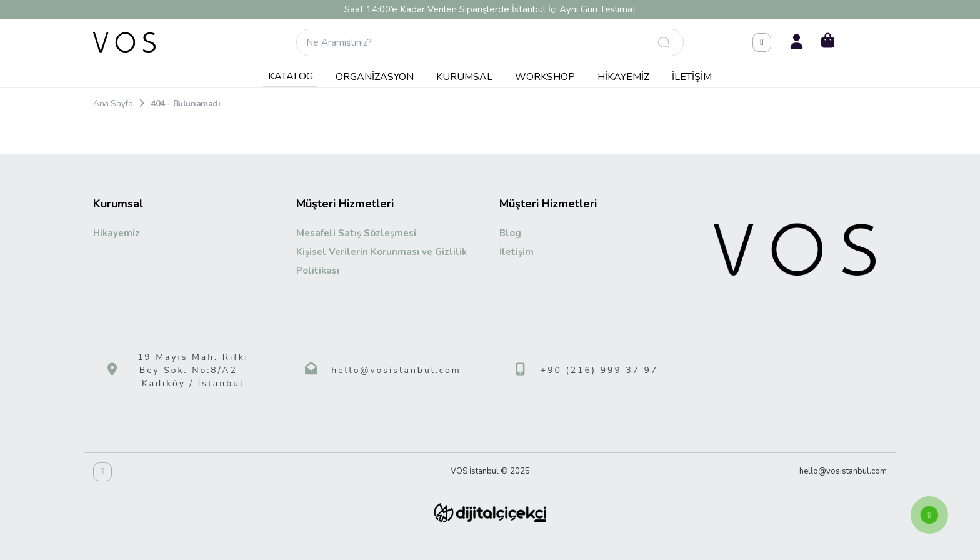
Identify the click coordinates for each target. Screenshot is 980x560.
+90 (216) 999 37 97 (599, 370)
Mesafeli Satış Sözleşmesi (356, 233)
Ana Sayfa (113, 103)
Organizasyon (375, 77)
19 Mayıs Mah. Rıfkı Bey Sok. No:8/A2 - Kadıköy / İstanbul (193, 370)
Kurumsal (464, 77)
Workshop (545, 77)
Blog (510, 233)
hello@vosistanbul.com (396, 370)
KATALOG (291, 76)
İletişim (692, 77)
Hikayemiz (623, 77)
